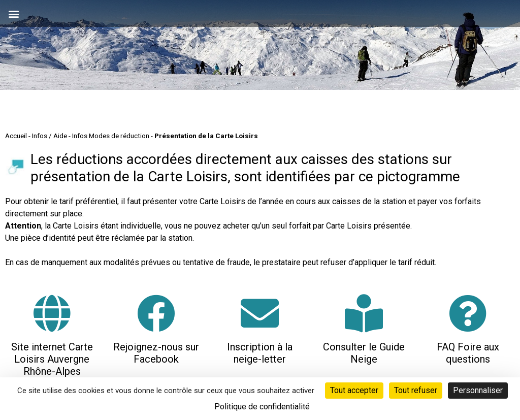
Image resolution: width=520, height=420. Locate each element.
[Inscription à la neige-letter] (260, 313)
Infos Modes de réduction (111, 136)
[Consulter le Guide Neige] (364, 313)
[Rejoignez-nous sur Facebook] (156, 313)
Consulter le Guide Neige (364, 353)
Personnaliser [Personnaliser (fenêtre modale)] (478, 390)
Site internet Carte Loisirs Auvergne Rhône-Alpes (52, 359)
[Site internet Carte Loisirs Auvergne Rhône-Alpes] (52, 313)
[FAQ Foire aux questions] (468, 313)
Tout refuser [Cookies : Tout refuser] (416, 390)
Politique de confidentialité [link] (262, 407)
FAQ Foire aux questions (468, 353)
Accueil (16, 136)
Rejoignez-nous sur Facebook (156, 353)
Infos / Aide (50, 136)
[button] (13, 13)
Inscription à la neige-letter (260, 353)
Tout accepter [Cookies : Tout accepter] (354, 390)
